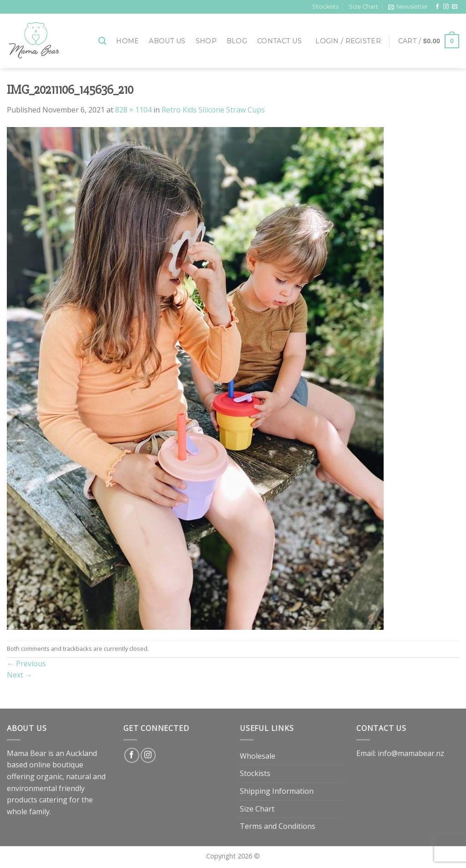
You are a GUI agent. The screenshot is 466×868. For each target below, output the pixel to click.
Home (127, 41)
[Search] (102, 41)
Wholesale (258, 756)
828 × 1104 (133, 110)
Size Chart (363, 7)
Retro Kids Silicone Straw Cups (213, 110)
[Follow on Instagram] (446, 7)
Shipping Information (277, 791)
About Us (167, 41)
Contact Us (279, 41)
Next (20, 675)
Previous (26, 664)
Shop (206, 41)
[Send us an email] (455, 7)
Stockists (325, 7)
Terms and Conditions (278, 826)
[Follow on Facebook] (437, 7)
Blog (237, 41)
